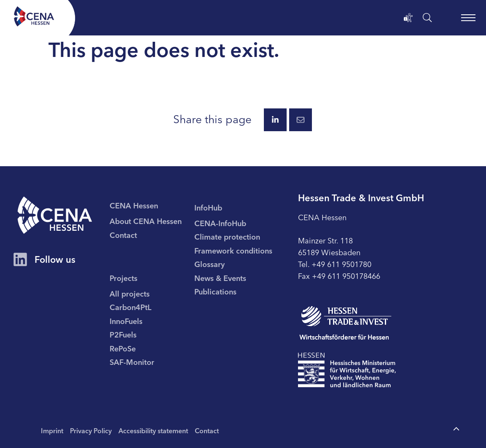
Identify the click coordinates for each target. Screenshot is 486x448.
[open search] (427, 18)
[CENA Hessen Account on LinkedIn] (20, 260)
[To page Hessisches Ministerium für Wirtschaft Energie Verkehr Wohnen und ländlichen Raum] (347, 370)
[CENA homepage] (55, 215)
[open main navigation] (468, 18)
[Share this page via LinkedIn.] (275, 120)
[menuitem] (152, 221)
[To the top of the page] (456, 429)
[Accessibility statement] (408, 18)
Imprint (52, 430)
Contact (207, 430)
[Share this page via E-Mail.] (301, 120)
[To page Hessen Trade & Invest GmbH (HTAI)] (345, 323)
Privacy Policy (91, 430)
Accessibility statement (153, 430)
